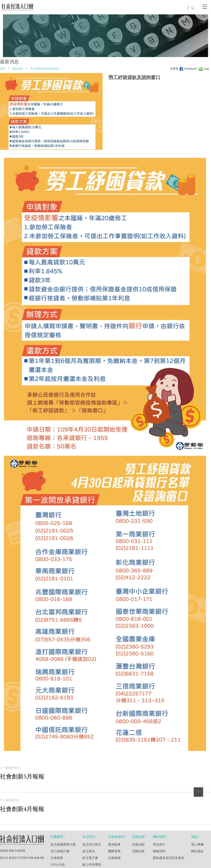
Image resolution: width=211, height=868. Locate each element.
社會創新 (57, 858)
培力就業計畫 (60, 851)
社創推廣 (114, 858)
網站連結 (197, 851)
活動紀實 (138, 851)
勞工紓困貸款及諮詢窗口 (45, 69)
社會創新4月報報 (22, 809)
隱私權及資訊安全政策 (169, 858)
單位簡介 (159, 844)
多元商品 (89, 851)
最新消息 (18, 69)
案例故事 (114, 844)
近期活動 (138, 844)
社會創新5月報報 (22, 776)
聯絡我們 (159, 851)
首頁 (3, 69)
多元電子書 (90, 858)
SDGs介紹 (58, 865)
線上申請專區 (92, 865)
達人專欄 (197, 844)
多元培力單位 (92, 844)
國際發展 (114, 851)
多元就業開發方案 (63, 844)
